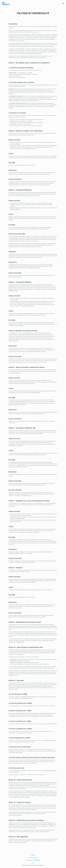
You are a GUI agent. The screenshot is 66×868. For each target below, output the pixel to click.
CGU (33, 863)
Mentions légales (33, 858)
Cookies (33, 855)
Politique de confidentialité (33, 860)
